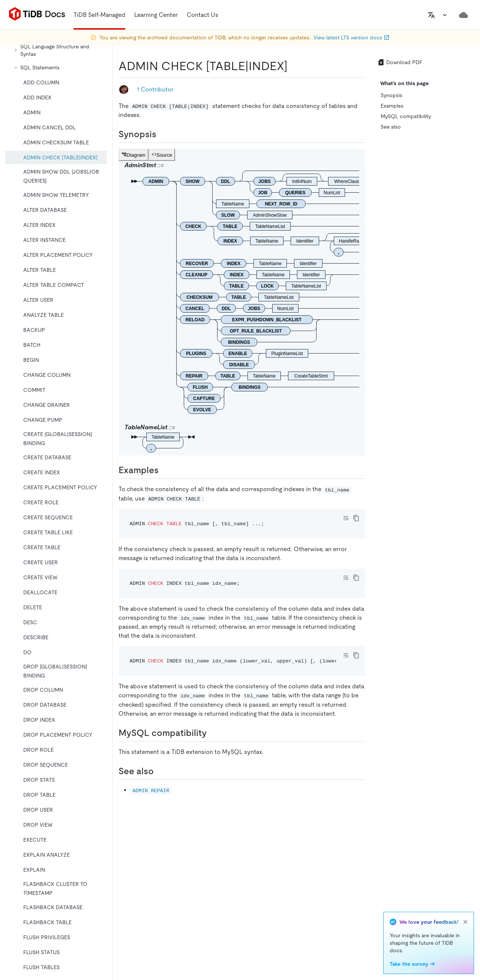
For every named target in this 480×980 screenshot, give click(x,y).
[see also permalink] (160, 771)
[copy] (356, 518)
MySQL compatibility (406, 116)
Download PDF (400, 62)
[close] (465, 922)
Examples (392, 106)
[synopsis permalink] (162, 134)
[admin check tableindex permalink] (294, 66)
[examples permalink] (165, 470)
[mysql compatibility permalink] (213, 733)
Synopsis (391, 95)
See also (391, 127)
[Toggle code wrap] (346, 518)
